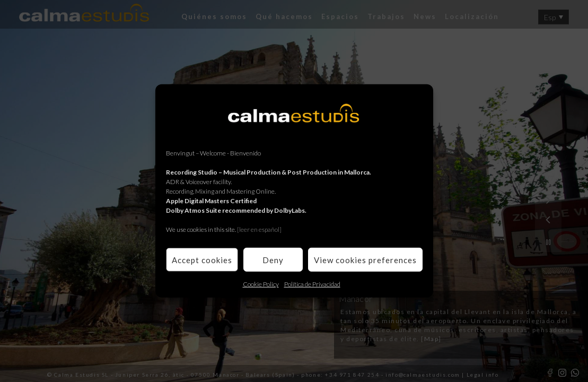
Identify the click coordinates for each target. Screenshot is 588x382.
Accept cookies (202, 259)
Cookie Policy (261, 284)
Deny (273, 259)
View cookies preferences (365, 259)
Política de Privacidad (312, 284)
